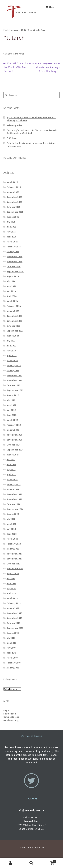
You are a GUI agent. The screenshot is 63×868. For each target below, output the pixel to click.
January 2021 (13, 489)
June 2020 (11, 524)
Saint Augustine (14, 125)
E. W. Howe (12, 138)
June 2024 (11, 286)
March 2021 (12, 480)
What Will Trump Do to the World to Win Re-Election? (17, 67)
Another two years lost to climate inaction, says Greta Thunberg (46, 67)
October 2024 (14, 267)
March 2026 (12, 182)
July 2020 (11, 519)
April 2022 (12, 415)
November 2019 (14, 559)
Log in (6, 710)
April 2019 (11, 593)
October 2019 (13, 564)
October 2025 (13, 207)
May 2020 (11, 529)
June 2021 (11, 465)
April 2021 (11, 475)
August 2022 (13, 395)
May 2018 (11, 648)
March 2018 (12, 658)
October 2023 (13, 326)
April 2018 (11, 653)
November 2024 (14, 262)
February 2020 (14, 544)
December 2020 (14, 494)
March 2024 (12, 301)
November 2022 (14, 380)
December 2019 (14, 554)
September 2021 (15, 450)
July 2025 (11, 222)
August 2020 (13, 514)
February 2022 (14, 425)
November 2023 (14, 321)
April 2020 (12, 534)
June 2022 (11, 405)
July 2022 (11, 400)
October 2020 (14, 504)
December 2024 (14, 257)
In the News (18, 54)
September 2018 (15, 628)
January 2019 (13, 608)
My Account (11, 863)
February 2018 (14, 663)
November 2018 (14, 618)
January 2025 (13, 252)
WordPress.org (11, 720)
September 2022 (15, 390)
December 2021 (14, 435)
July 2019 (11, 579)
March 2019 (12, 598)
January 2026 (13, 192)
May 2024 (11, 291)
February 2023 (14, 366)
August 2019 (13, 574)
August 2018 (13, 633)
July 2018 (11, 638)
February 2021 (14, 485)
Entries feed (10, 714)
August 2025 (13, 217)
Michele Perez (40, 30)
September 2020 (15, 509)
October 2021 (13, 445)
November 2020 (14, 499)
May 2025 (11, 232)
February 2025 (14, 247)
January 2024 (13, 311)
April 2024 (12, 296)
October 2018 (13, 623)
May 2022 (11, 410)
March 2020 (12, 539)
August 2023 (13, 336)
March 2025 (12, 242)
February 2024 (14, 306)
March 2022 (12, 420)
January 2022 (13, 430)
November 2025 (14, 202)
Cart (49, 861)
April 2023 (12, 356)
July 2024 (11, 281)
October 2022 (13, 385)
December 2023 (14, 316)
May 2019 (11, 589)
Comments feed (11, 717)
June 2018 (11, 643)
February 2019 (14, 603)
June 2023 (11, 346)
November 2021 (14, 440)
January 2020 (13, 549)
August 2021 (13, 455)
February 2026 (14, 187)
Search (32, 863)
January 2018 (13, 668)
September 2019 (15, 569)
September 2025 (15, 212)
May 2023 (11, 351)
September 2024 (15, 272)
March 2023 (12, 361)
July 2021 (11, 460)
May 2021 (11, 470)
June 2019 (11, 584)
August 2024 (13, 276)
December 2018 (14, 613)
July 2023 (11, 341)
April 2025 (12, 237)
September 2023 (15, 331)
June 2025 (11, 227)
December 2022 (14, 376)
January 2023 (13, 371)
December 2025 (14, 197)
